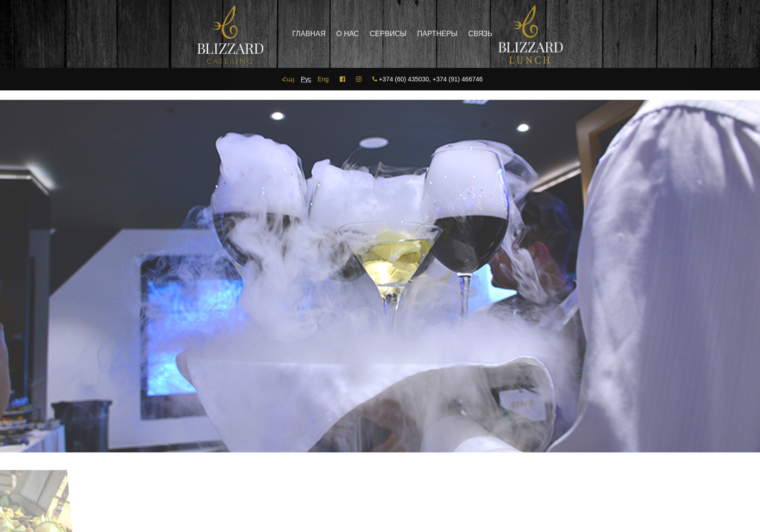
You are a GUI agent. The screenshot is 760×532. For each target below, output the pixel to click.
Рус (306, 79)
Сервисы (373, 34)
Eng (323, 79)
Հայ (288, 79)
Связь (464, 34)
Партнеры (421, 34)
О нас (332, 34)
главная (293, 34)
